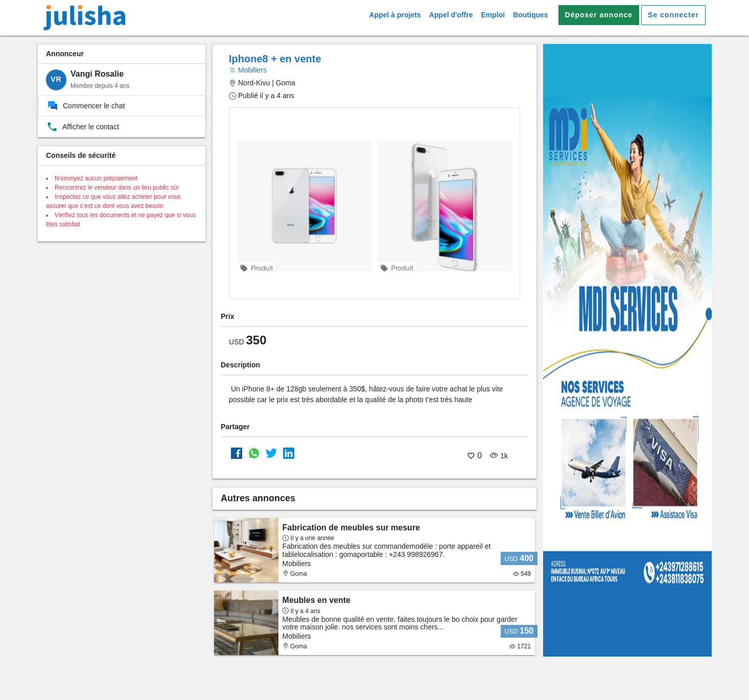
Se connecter (673, 15)
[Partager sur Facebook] (237, 453)
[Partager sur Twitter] (271, 453)
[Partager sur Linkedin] (289, 453)
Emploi (493, 15)
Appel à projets (395, 15)
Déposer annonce (599, 15)
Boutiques (530, 15)
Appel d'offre (451, 15)
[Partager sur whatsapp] (254, 453)
